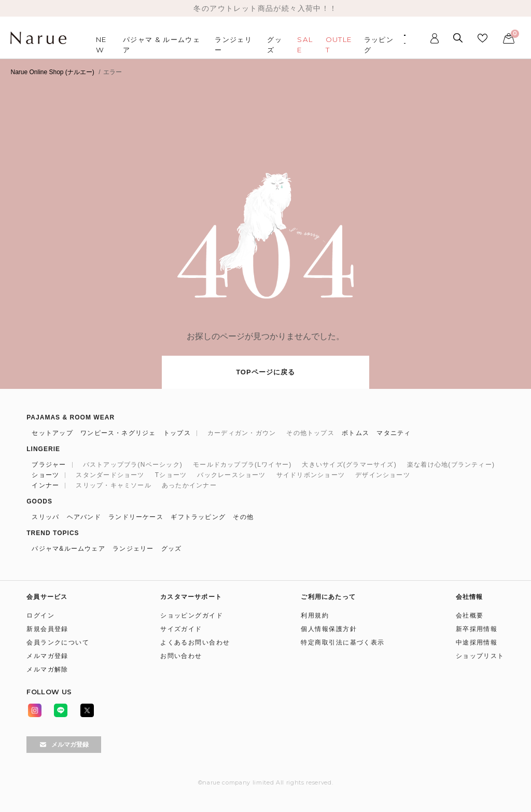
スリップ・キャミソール (114, 485)
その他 (243, 517)
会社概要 (470, 615)
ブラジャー (49, 465)
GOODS (39, 501)
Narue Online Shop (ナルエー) (52, 72)
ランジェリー (133, 549)
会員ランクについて (58, 642)
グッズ (172, 549)
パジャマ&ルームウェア (68, 549)
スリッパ (45, 517)
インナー (45, 485)
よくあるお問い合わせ (195, 642)
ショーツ (45, 475)
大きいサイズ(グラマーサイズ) (349, 465)
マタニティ (394, 433)
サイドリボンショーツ (311, 475)
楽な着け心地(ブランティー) (451, 465)
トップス (177, 433)
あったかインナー (189, 485)
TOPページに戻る (265, 372)
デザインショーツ (383, 475)
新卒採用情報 (477, 629)
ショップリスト (480, 656)
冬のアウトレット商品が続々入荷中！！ (265, 8)
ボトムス (355, 433)
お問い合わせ (181, 656)
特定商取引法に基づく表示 (343, 642)
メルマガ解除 (47, 669)
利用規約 (315, 615)
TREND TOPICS (53, 533)
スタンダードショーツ (110, 475)
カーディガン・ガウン (242, 433)
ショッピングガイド (192, 615)
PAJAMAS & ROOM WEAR (71, 417)
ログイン (40, 615)
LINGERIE (43, 449)
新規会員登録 (47, 629)
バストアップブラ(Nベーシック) (133, 465)
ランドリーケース (136, 517)
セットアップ (52, 433)
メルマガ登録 (47, 656)
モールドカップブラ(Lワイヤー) (242, 465)
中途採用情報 (477, 642)
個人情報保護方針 (329, 629)
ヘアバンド (84, 517)
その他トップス (310, 433)
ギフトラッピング (198, 517)
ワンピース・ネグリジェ (118, 433)
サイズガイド (181, 629)
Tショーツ (171, 475)
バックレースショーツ (231, 475)
